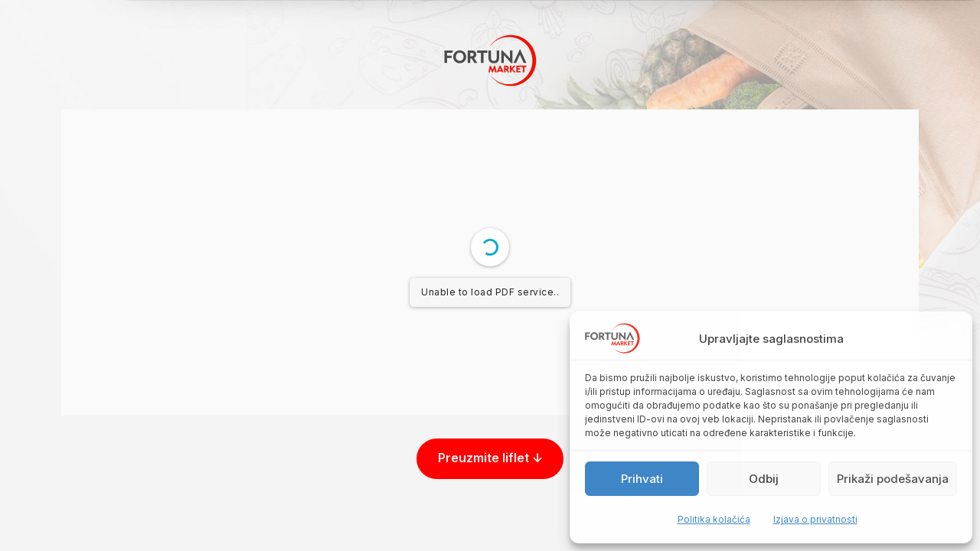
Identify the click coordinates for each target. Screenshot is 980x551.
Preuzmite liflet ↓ (490, 458)
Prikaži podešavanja (893, 479)
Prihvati (642, 479)
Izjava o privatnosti (815, 519)
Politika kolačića (714, 519)
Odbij (764, 479)
